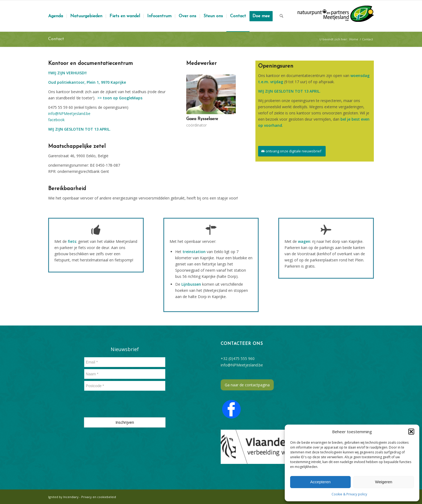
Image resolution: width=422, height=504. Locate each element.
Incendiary (71, 497)
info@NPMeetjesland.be (69, 113)
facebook (56, 120)
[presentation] (125, 405)
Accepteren (321, 482)
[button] (411, 432)
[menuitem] (56, 16)
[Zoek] (281, 16)
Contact (56, 39)
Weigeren (384, 482)
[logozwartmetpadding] (336, 16)
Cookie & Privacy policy (349, 494)
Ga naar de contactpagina (247, 385)
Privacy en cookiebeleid (99, 497)
